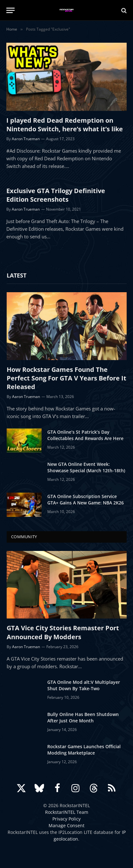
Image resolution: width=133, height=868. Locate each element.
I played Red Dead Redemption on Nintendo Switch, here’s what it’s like (65, 125)
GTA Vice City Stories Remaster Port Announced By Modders (63, 632)
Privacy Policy (66, 819)
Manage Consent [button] (66, 825)
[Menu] (10, 10)
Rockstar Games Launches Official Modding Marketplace (84, 750)
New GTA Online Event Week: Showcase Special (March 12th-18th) (86, 467)
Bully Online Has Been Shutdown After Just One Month (83, 717)
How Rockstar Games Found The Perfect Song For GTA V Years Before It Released (66, 378)
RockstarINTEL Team (67, 812)
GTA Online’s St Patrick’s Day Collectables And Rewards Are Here (85, 435)
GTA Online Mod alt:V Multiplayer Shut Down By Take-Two (84, 685)
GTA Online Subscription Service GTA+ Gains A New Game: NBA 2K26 (86, 499)
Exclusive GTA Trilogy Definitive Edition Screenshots (56, 195)
